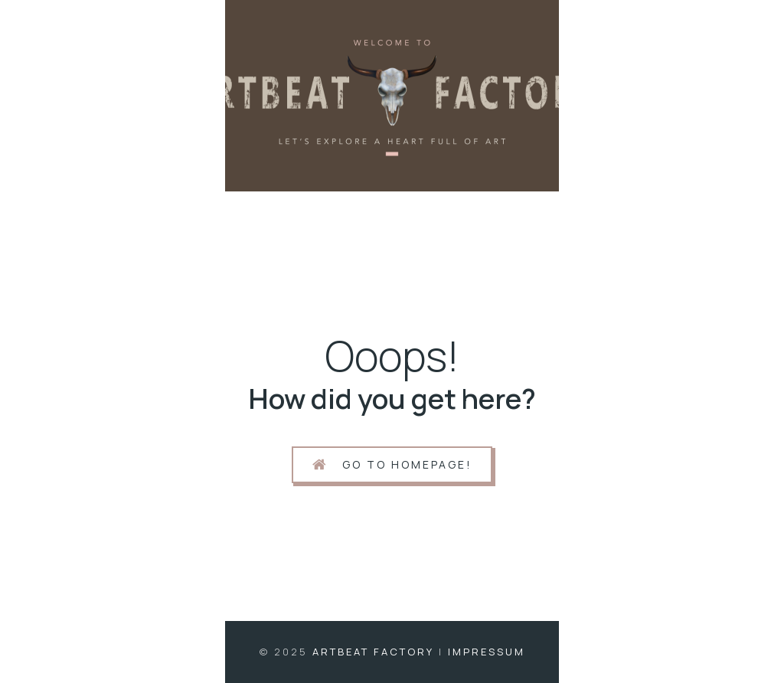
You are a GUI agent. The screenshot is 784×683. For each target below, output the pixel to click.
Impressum (487, 652)
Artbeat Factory (373, 652)
